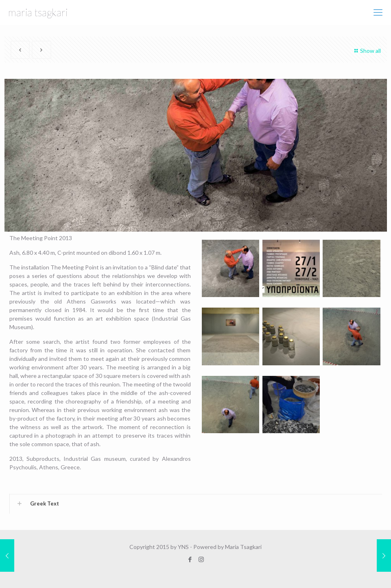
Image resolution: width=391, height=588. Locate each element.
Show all (366, 51)
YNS (183, 547)
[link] (196, 504)
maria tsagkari (38, 12)
